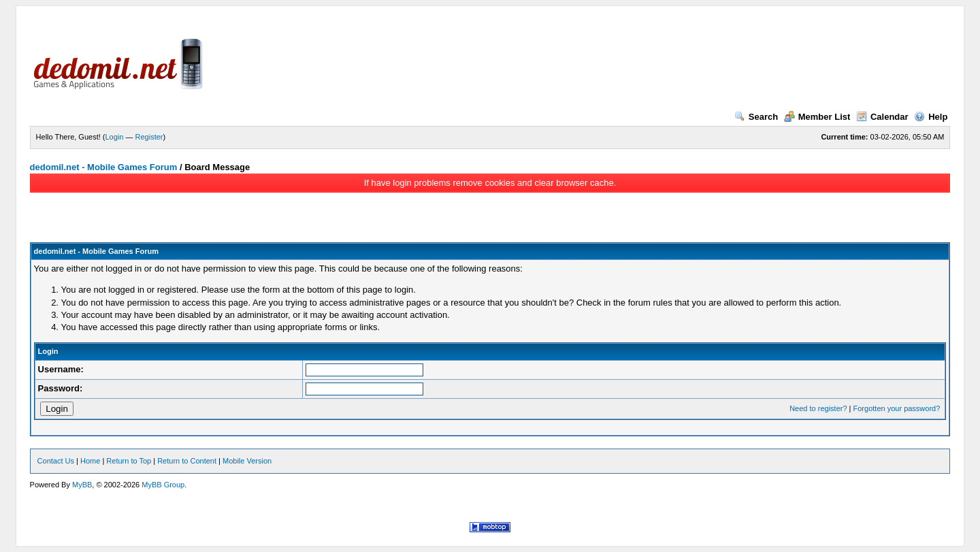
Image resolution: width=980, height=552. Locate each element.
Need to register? (818, 408)
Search (756, 117)
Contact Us (56, 461)
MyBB (82, 485)
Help (931, 117)
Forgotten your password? (897, 408)
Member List (817, 117)
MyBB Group (163, 485)
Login (115, 137)
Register (149, 137)
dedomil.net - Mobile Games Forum (104, 167)
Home (90, 461)
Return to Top (129, 461)
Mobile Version (247, 461)
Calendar (882, 117)
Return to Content (187, 461)
